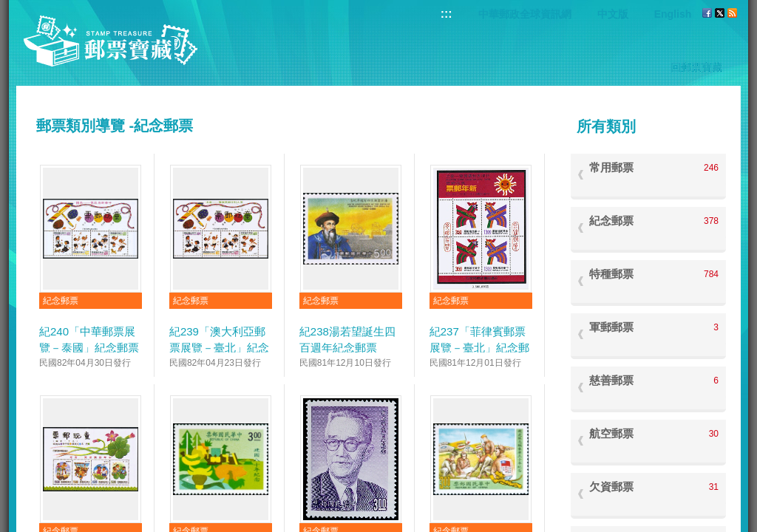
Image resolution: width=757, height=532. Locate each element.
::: (447, 14)
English (673, 14)
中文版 (613, 14)
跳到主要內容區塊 (8, 8)
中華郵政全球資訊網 (525, 14)
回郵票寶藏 (696, 67)
